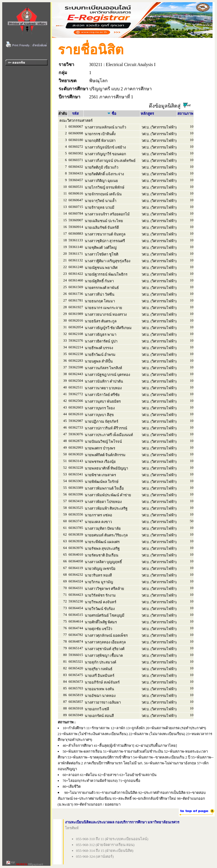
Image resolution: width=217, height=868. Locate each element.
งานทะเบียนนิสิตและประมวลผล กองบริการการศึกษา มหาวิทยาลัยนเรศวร (122, 822)
